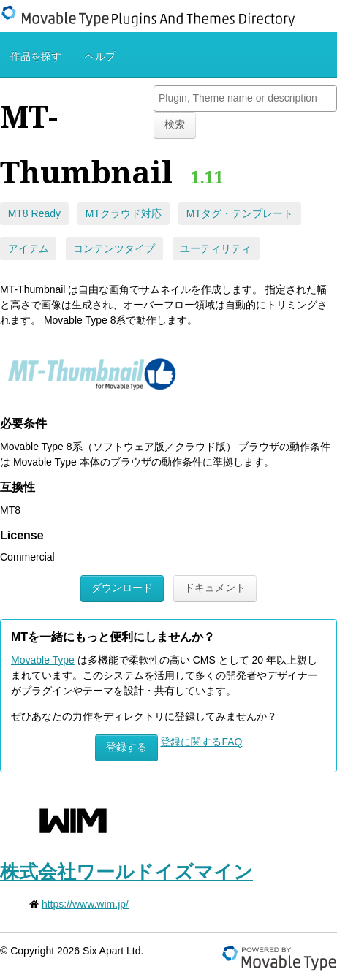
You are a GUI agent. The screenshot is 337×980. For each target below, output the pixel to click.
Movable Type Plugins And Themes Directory (157, 16)
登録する (126, 747)
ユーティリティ (216, 248)
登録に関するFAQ (201, 742)
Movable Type (43, 660)
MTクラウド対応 (124, 213)
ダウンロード (122, 588)
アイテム (29, 248)
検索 (175, 124)
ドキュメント (215, 588)
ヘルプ (100, 56)
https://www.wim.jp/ (85, 904)
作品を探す (36, 56)
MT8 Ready (34, 213)
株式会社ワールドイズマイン (126, 872)
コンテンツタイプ (114, 248)
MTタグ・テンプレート (240, 213)
